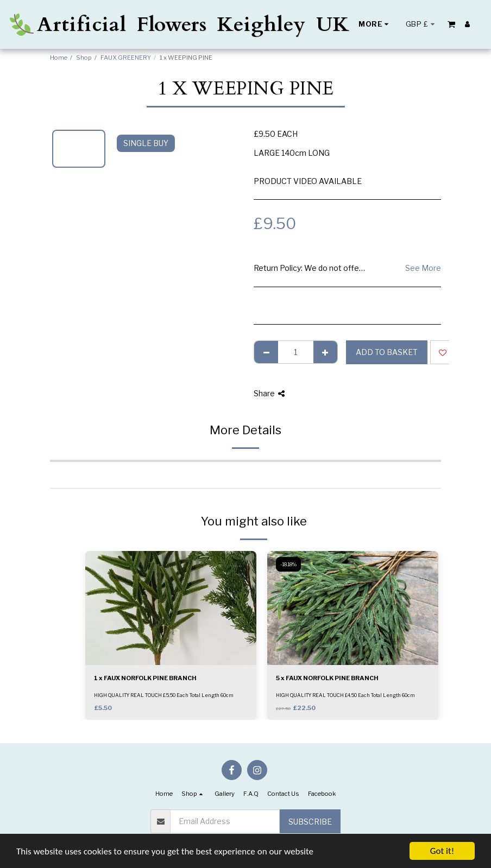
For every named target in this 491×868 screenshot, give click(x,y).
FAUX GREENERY (126, 58)
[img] (171, 608)
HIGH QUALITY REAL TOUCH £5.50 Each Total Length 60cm (164, 695)
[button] (451, 24)
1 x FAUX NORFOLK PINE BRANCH (145, 678)
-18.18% (288, 564)
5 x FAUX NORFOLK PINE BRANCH (327, 678)
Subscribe (310, 822)
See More (423, 268)
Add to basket (387, 352)
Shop (84, 58)
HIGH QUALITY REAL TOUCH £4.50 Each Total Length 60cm (345, 695)
